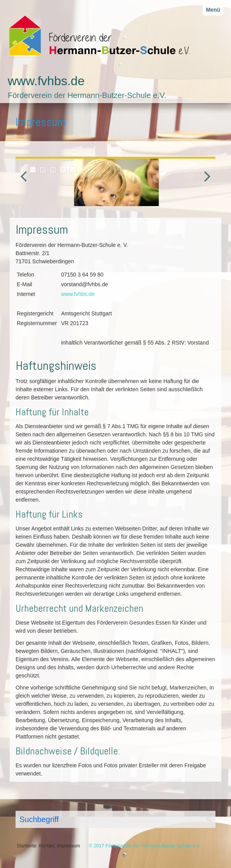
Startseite (27, 846)
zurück (26, 184)
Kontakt (47, 846)
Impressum (68, 846)
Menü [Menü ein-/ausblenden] (213, 10)
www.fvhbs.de (46, 81)
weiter (205, 184)
